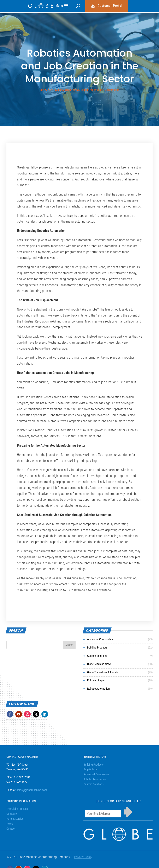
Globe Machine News (67, 90)
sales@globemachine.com (32, 790)
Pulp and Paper (96, 680)
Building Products (97, 647)
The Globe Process (17, 809)
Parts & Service (15, 819)
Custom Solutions (97, 656)
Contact (11, 829)
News (10, 824)
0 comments (112, 90)
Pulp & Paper (91, 769)
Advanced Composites (100, 639)
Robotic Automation (92, 90)
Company (12, 814)
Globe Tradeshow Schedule (103, 672)
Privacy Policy (83, 857)
